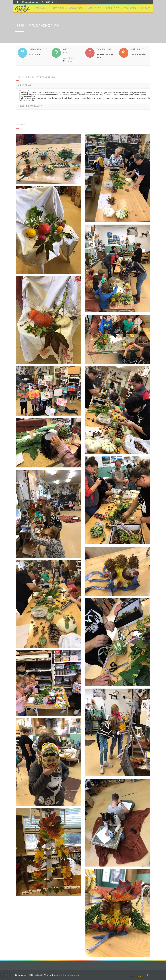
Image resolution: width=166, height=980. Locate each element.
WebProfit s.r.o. (51, 975)
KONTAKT (145, 8)
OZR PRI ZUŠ (130, 8)
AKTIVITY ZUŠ (95, 8)
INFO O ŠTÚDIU (76, 8)
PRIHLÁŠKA (41, 8)
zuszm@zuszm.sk (32, 2)
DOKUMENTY (113, 8)
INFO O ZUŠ (58, 8)
